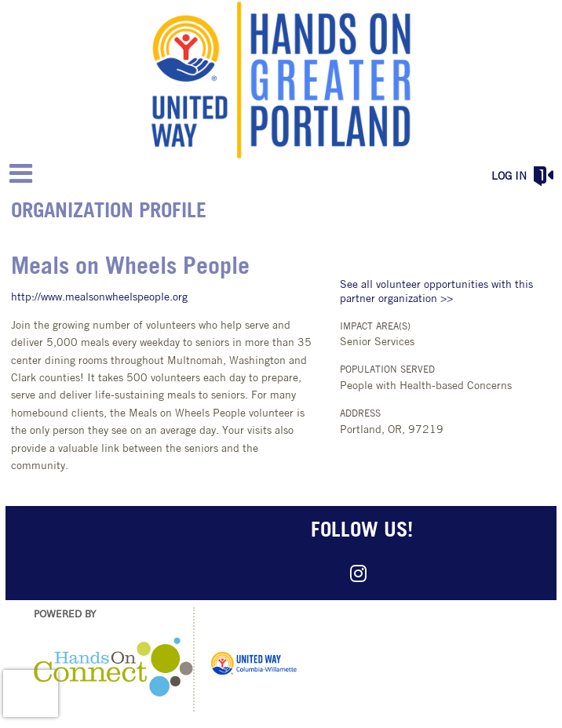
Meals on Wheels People (130, 268)
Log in (509, 177)
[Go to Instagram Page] (356, 573)
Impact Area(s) (375, 327)
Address (360, 414)
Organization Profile (109, 212)
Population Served (387, 370)
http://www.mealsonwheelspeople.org (99, 298)
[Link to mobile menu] (21, 173)
